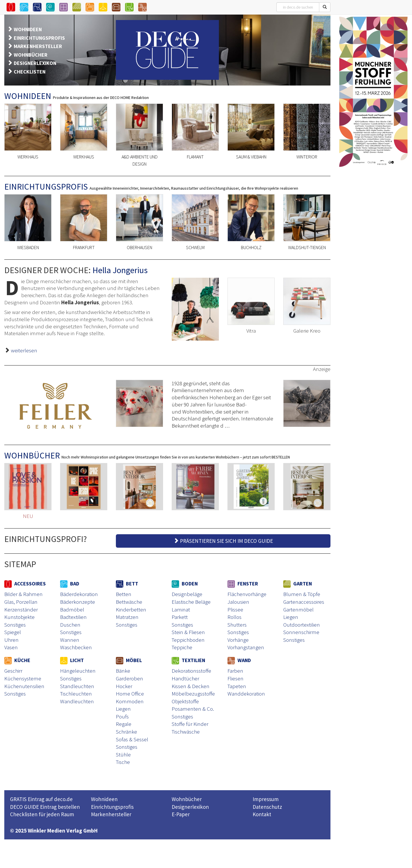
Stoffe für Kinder (190, 724)
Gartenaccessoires (304, 602)
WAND (239, 660)
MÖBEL (129, 660)
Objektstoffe (185, 701)
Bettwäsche (129, 602)
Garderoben (129, 678)
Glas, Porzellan (21, 602)
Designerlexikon (190, 807)
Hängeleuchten (78, 671)
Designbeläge (187, 594)
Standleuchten (77, 686)
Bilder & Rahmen (23, 594)
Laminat (181, 609)
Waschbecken (76, 647)
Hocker (124, 686)
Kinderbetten (131, 609)
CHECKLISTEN (30, 72)
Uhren (11, 640)
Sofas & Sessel (132, 739)
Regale (124, 724)
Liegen (291, 617)
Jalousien (238, 602)
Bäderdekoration (79, 594)
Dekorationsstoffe (191, 671)
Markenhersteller (111, 814)
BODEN (185, 584)
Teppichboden (188, 640)
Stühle (123, 754)
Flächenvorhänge (247, 594)
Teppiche (182, 647)
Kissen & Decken (191, 686)
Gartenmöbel (298, 609)
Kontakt (262, 814)
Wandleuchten (77, 701)
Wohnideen (104, 799)
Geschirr (13, 671)
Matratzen (127, 617)
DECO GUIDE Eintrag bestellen (45, 807)
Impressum (266, 799)
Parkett (180, 617)
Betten (124, 594)
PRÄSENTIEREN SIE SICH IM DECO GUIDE (223, 541)
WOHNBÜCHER (31, 55)
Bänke (123, 671)
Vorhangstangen (246, 647)
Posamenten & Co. (193, 709)
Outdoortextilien (302, 625)
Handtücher (185, 678)
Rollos (234, 617)
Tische (123, 762)
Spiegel (13, 632)
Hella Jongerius (120, 270)
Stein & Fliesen (188, 632)
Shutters (237, 625)
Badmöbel (72, 609)
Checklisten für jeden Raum (42, 814)
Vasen (11, 647)
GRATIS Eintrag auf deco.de (41, 799)
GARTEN (298, 584)
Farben (235, 671)
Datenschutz (267, 807)
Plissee (235, 609)
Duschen (70, 625)
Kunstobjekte (19, 617)
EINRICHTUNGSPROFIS (39, 38)
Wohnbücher (187, 799)
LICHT (72, 660)
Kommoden (130, 701)
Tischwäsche (186, 732)
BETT (127, 584)
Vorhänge (238, 640)
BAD (70, 584)
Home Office (130, 694)
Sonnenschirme (301, 632)
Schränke (126, 732)
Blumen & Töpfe (302, 594)
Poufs (122, 716)
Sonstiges (15, 625)
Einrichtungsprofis (112, 807)
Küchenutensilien (24, 686)
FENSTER (243, 584)
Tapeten (237, 686)
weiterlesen (24, 350)
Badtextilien (73, 617)
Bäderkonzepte (78, 602)
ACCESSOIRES (25, 584)
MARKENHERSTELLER (38, 46)
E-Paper (181, 814)
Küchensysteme (23, 678)
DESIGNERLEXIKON (35, 63)
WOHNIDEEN (28, 29)
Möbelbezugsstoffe (193, 694)
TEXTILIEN (188, 660)
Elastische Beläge (191, 602)
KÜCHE (17, 660)
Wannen (70, 640)
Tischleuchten (76, 694)
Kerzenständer (21, 609)
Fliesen (235, 678)
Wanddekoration (246, 694)
